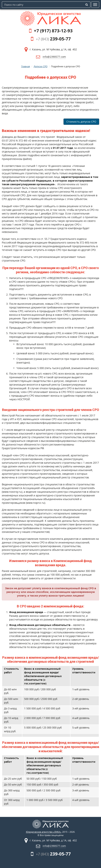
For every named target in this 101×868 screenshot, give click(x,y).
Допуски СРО (41, 66)
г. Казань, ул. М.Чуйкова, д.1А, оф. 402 (53, 49)
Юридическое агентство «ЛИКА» (44, 832)
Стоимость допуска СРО (81, 122)
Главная (26, 66)
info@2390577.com (54, 57)
